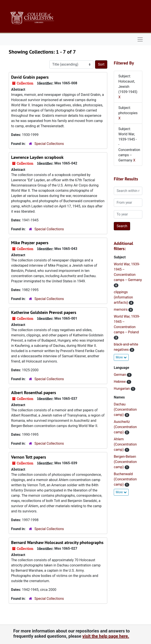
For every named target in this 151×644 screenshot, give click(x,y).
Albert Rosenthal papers (34, 393)
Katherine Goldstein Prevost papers (44, 312)
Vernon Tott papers (29, 457)
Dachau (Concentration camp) (125, 409)
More (121, 357)
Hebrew (120, 382)
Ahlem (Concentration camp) (125, 444)
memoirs (121, 309)
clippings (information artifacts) (123, 297)
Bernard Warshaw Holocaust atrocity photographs (57, 542)
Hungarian (122, 389)
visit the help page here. (106, 636)
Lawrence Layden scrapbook (37, 157)
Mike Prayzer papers (30, 243)
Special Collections (49, 144)
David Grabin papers (30, 77)
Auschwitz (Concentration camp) (125, 427)
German (120, 375)
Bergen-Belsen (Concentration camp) (125, 462)
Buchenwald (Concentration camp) (125, 479)
